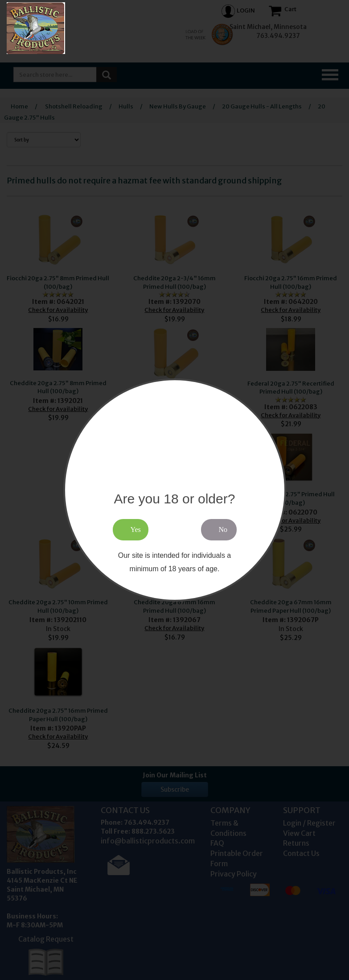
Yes (136, 529)
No (223, 529)
